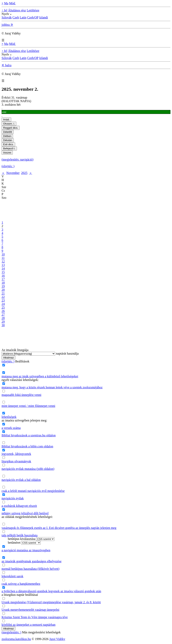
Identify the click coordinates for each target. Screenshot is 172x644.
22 (3, 297)
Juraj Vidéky (57, 639)
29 (3, 322)
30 (3, 325)
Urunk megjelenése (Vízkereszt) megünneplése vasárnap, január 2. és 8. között (51, 602)
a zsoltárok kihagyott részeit (19, 506)
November (13, 173)
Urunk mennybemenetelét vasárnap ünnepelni (30, 610)
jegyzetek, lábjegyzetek (16, 454)
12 (3, 261)
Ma (6, 3)
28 (3, 318)
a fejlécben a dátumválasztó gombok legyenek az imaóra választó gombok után (51, 591)
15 (3, 272)
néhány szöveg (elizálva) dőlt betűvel (25, 513)
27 (3, 315)
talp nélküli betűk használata (20, 535)
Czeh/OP (33, 17)
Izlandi (43, 17)
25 (3, 307)
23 (3, 300)
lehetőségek (9, 417)
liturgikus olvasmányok (16, 461)
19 (3, 286)
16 (3, 276)
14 (3, 268)
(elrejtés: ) (8, 166)
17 (3, 279)
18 (3, 283)
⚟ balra (6, 65)
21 (3, 293)
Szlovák (7, 17)
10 (3, 254)
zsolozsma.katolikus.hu (16, 639)
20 (3, 290)
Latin (23, 17)
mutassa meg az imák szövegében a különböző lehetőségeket (40, 376)
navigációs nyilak (13, 498)
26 (3, 311)
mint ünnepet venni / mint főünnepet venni (28, 406)
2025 (24, 173)
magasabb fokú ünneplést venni (21, 395)
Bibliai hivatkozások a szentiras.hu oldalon (29, 435)
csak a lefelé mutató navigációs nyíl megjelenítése (33, 491)
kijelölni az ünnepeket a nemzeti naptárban (29, 625)
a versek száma (11, 428)
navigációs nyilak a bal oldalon (21, 480)
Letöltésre (33, 10)
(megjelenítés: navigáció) (17, 159)
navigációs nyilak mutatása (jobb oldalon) (28, 469)
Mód (12, 3)
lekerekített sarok (12, 576)
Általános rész (17, 10)
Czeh (16, 17)
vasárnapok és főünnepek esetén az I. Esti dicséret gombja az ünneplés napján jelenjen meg (59, 528)
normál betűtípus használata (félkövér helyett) (30, 569)
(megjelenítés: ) (11, 632)
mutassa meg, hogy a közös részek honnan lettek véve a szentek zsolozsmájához (52, 387)
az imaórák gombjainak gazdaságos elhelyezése (32, 561)
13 (3, 265)
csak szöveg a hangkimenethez (21, 584)
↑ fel (4, 10)
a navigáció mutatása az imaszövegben (26, 550)
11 (3, 258)
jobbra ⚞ (7, 25)
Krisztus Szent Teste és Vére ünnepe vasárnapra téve (35, 617)
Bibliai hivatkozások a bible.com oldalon (27, 446)
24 (3, 304)
